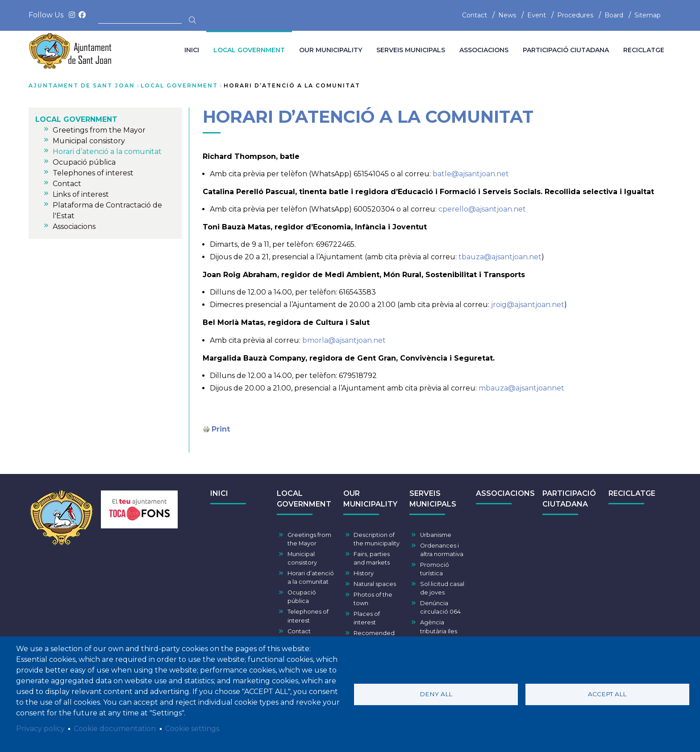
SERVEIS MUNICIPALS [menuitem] (411, 50)
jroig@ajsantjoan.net (528, 305)
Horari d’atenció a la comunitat (311, 578)
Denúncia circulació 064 (440, 607)
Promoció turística (435, 569)
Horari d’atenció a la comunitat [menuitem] (107, 152)
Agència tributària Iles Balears (439, 631)
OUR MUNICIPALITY (370, 499)
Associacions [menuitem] (74, 226)
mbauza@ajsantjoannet (521, 388)
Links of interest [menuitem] (81, 194)
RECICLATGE (632, 493)
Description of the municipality (377, 539)
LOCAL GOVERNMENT (179, 85)
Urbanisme (436, 535)
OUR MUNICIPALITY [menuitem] (331, 50)
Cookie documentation (115, 729)
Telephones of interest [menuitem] (93, 173)
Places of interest (367, 618)
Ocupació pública (302, 597)
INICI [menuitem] (192, 50)
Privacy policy (40, 729)
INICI (219, 493)
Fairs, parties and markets (372, 558)
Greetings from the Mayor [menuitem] (99, 130)
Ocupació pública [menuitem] (84, 162)
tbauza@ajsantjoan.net (500, 257)
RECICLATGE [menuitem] (644, 50)
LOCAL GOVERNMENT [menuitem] (249, 50)
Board (614, 15)
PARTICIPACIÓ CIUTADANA (569, 499)
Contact (475, 15)
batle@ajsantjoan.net (471, 174)
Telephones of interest (308, 616)
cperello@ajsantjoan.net (482, 209)
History (364, 573)
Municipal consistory (302, 558)
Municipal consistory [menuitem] (89, 141)
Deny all (436, 694)
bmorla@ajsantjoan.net (344, 340)
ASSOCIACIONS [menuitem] (484, 50)
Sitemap (648, 15)
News (507, 15)
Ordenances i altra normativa (442, 550)
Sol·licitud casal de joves (442, 588)
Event (537, 15)
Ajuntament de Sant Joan (82, 85)
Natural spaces (375, 584)
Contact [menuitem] (67, 184)
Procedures (575, 15)
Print (221, 429)
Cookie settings (192, 729)
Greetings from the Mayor (309, 539)
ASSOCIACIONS (505, 493)
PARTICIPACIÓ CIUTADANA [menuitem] (566, 50)
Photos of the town (373, 599)
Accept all (607, 694)
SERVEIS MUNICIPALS (433, 499)
